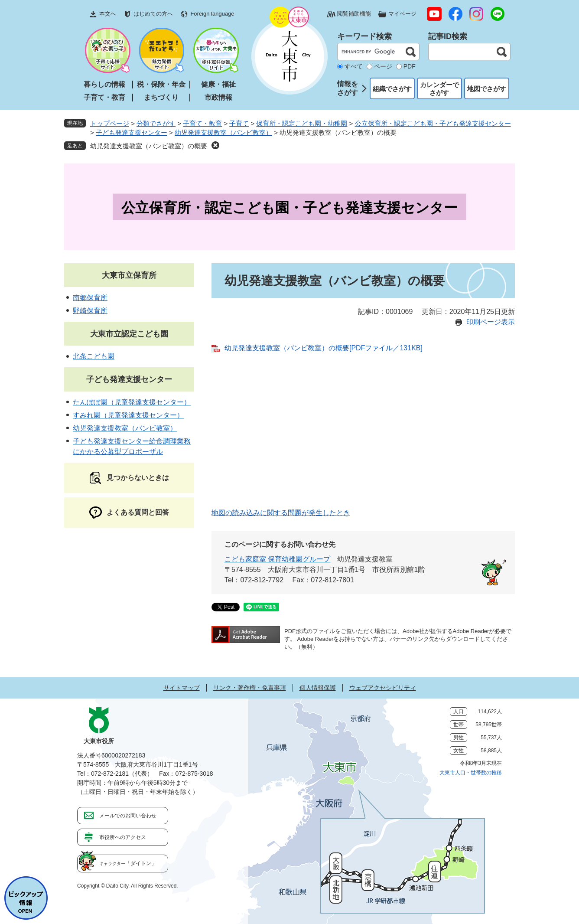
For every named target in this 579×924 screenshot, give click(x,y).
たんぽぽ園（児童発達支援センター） (132, 402)
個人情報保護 (318, 688)
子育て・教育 (104, 97)
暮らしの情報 (104, 84)
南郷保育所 (90, 298)
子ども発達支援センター (132, 132)
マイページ (402, 14)
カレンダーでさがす (439, 89)
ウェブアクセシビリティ (383, 688)
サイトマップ (182, 688)
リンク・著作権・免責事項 (250, 688)
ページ (383, 66)
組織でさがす (392, 89)
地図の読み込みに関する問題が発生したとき (281, 513)
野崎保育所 (90, 311)
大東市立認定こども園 (129, 334)
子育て (239, 123)
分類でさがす (156, 123)
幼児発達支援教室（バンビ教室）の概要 (149, 146)
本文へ (108, 14)
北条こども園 (94, 356)
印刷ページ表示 (491, 322)
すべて (354, 66)
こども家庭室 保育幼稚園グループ (277, 559)
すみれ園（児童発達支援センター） (128, 415)
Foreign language (212, 14)
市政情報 (218, 97)
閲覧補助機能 (354, 14)
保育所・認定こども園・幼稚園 (302, 123)
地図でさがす (487, 89)
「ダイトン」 (128, 863)
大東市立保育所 (129, 275)
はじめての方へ (153, 14)
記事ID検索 (448, 36)
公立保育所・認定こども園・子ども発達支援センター (433, 123)
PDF (410, 66)
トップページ (110, 123)
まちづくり (161, 97)
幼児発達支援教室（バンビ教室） (223, 132)
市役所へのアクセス (123, 837)
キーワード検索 (364, 36)
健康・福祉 (218, 84)
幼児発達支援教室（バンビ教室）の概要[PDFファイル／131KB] (324, 348)
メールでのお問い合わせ (128, 816)
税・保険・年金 (161, 84)
